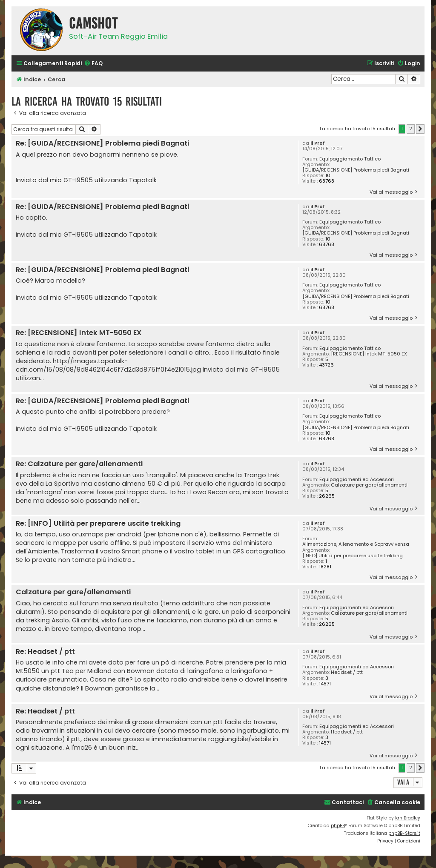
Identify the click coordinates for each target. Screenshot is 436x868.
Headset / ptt (347, 672)
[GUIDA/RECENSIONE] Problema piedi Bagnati (356, 170)
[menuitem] (93, 64)
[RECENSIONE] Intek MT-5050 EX (369, 354)
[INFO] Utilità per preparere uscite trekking (353, 556)
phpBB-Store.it (404, 833)
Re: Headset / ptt (45, 652)
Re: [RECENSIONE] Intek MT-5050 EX (79, 333)
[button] (420, 129)
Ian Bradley (408, 818)
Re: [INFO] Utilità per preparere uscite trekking (98, 524)
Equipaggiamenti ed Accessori (357, 480)
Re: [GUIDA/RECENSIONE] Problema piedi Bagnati (102, 144)
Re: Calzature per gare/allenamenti (79, 464)
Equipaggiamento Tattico (350, 159)
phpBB (338, 826)
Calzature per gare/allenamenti (369, 485)
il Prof (318, 143)
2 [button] (411, 129)
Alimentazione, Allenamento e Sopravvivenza (356, 544)
